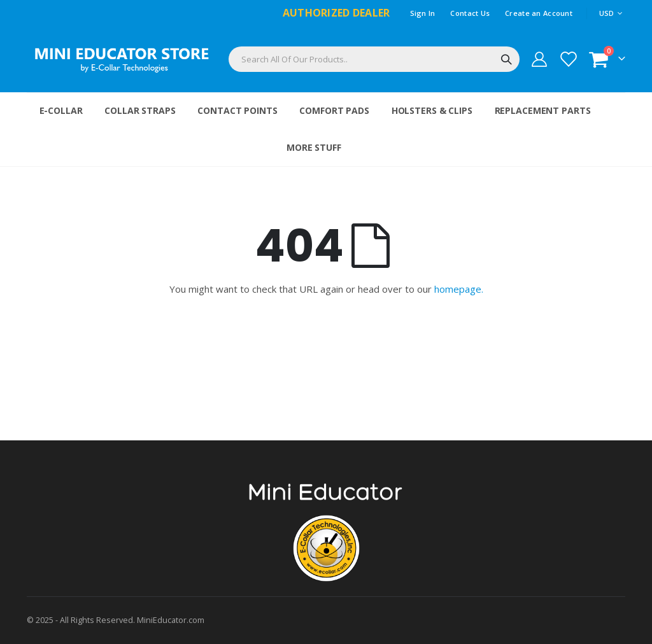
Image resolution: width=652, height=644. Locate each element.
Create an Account (539, 13)
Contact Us (470, 13)
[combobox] (374, 59)
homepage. (459, 289)
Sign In (423, 13)
